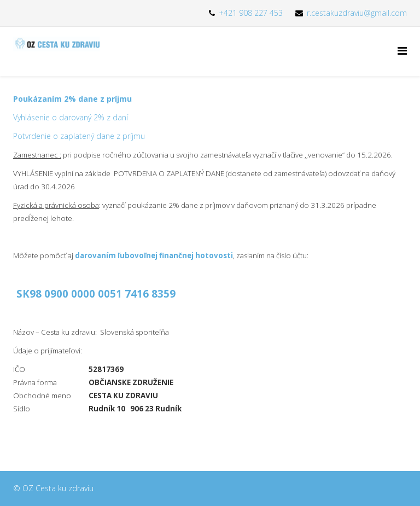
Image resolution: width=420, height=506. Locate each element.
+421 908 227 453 (251, 13)
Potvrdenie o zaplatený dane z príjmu (79, 136)
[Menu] (402, 51)
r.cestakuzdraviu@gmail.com (357, 13)
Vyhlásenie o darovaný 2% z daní (71, 117)
